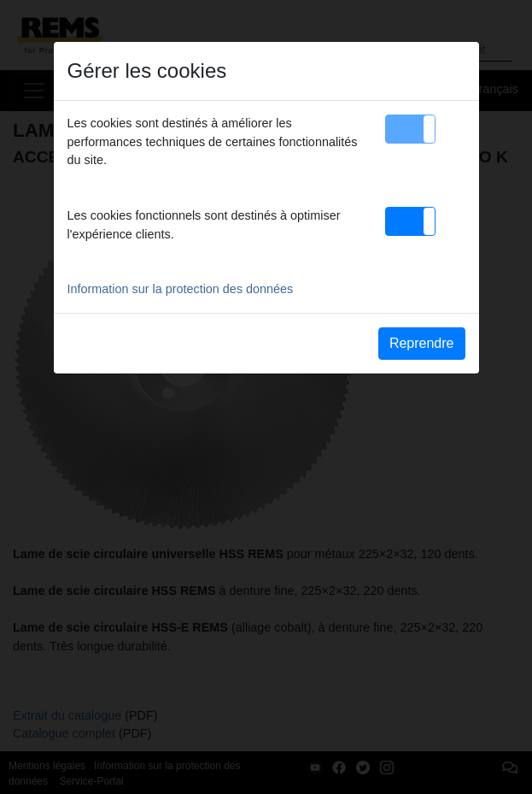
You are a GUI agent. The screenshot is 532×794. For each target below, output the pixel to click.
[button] (410, 129)
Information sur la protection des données (181, 289)
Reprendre (422, 343)
